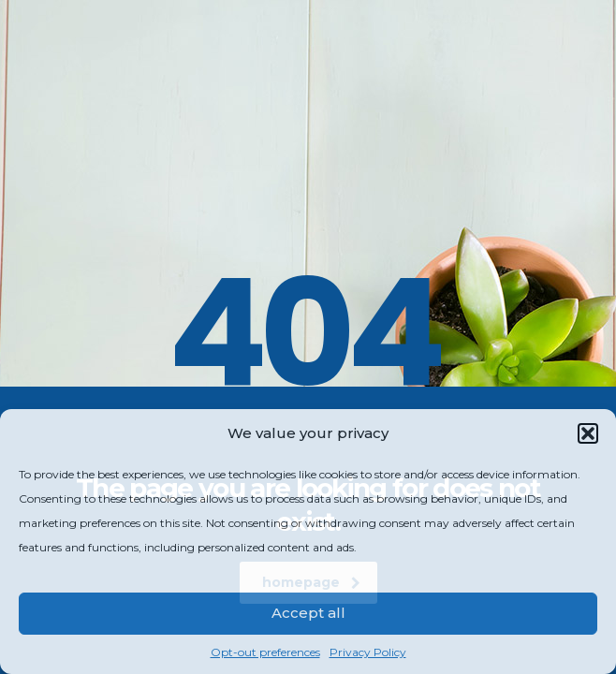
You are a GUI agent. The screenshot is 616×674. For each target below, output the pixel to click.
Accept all (308, 613)
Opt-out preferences (265, 652)
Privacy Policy (368, 652)
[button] (588, 433)
